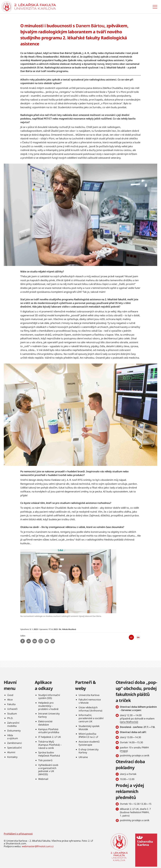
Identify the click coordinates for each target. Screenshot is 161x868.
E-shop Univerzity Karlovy (89, 751)
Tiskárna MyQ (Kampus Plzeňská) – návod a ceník (50, 745)
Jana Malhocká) (129, 722)
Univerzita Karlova (89, 695)
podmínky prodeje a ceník (135, 755)
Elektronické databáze (45, 723)
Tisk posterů (45, 760)
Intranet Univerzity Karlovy (49, 715)
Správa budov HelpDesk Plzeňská (49, 754)
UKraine (83, 757)
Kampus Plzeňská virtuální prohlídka (49, 731)
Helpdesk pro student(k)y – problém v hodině (48, 706)
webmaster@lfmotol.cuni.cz (38, 846)
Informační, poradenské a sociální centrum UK (91, 718)
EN (138, 637)
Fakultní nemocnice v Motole (90, 701)
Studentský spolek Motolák (89, 728)
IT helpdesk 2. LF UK (50, 737)
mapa (124, 751)
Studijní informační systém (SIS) (49, 697)
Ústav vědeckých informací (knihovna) (90, 709)
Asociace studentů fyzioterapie (89, 743)
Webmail (43, 779)
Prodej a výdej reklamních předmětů (130, 791)
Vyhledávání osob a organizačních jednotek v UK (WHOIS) (48, 770)
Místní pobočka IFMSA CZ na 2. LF (88, 735)
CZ (131, 637)
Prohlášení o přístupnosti (18, 834)
